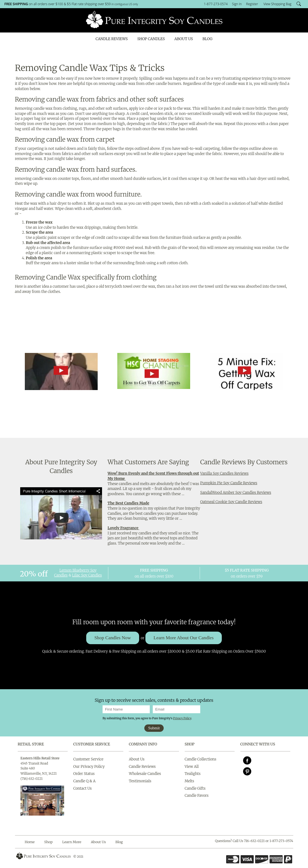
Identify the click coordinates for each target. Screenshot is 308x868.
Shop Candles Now (113, 638)
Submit (154, 728)
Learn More (72, 842)
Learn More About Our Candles (184, 638)
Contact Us (82, 788)
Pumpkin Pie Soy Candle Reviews (229, 483)
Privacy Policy (182, 718)
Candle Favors (197, 796)
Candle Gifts (195, 788)
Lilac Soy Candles (87, 575)
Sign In (237, 4)
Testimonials (140, 781)
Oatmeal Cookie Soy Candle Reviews (231, 502)
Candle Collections (201, 759)
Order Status (84, 774)
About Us (184, 39)
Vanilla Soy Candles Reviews (224, 473)
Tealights (193, 774)
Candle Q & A (84, 781)
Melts (189, 781)
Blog (207, 39)
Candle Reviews (112, 39)
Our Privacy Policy (89, 767)
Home (30, 842)
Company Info (143, 744)
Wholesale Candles (145, 774)
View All (192, 767)
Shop (48, 842)
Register (252, 4)
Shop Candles (151, 39)
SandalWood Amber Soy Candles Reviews (236, 493)
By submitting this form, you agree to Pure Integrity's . (147, 718)
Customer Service (92, 744)
